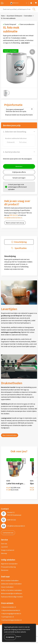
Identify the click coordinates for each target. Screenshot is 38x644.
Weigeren (19, 636)
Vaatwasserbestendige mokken (12, 597)
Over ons (4, 544)
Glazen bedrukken (7, 587)
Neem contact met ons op (15, 223)
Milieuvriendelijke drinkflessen (12, 593)
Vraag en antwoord (8, 550)
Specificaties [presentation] (21, 248)
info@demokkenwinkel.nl (13, 218)
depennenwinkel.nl (8, 607)
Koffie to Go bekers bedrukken (11, 590)
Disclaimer (5, 570)
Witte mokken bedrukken (10, 580)
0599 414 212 (14, 215)
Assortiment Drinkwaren (14, 16)
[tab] (19, 242)
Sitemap (4, 553)
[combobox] (19, 9)
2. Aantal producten (12, 152)
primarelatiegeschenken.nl (11, 620)
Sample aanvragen (19, 178)
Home (3, 16)
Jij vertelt (4, 547)
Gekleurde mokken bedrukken (11, 584)
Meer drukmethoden (10, 435)
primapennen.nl (7, 617)
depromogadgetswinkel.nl (11, 613)
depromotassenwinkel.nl (11, 610)
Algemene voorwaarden (9, 564)
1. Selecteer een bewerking (15, 132)
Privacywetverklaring (8, 567)
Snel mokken (28, 16)
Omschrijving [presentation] (20, 242)
